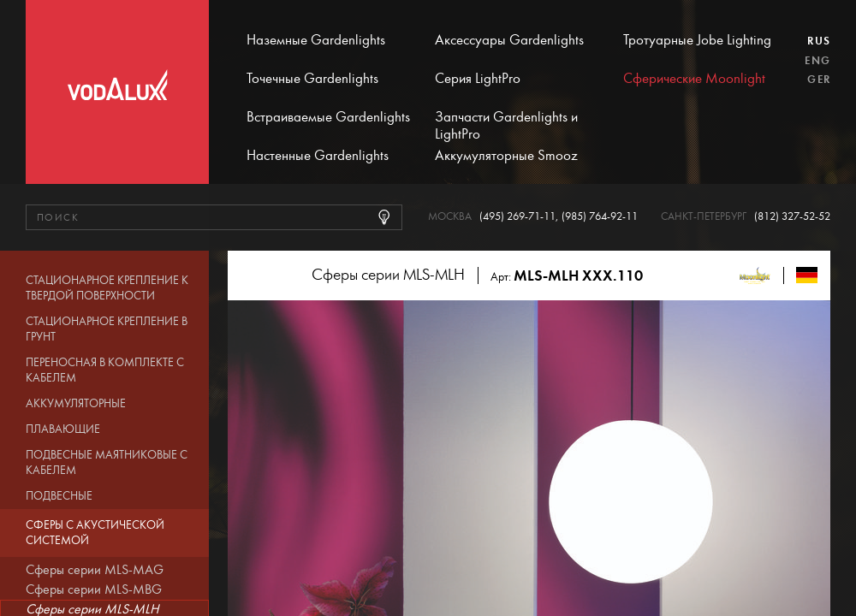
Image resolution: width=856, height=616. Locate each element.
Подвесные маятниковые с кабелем (107, 463)
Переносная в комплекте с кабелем (105, 370)
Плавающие (63, 429)
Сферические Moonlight (694, 79)
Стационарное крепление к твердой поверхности (107, 288)
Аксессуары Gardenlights (509, 40)
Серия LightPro (478, 79)
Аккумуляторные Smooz (506, 156)
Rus (819, 41)
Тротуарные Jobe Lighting (697, 40)
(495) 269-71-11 (517, 217)
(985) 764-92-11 (600, 217)
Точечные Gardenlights (312, 79)
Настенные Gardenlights (318, 156)
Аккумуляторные (76, 404)
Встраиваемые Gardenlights (328, 117)
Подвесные (59, 496)
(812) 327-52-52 (792, 217)
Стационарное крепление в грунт (107, 329)
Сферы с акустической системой (95, 533)
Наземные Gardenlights (316, 40)
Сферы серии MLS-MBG (94, 589)
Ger (819, 80)
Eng (817, 61)
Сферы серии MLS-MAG (95, 570)
